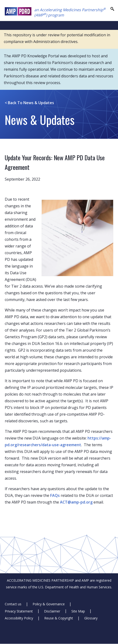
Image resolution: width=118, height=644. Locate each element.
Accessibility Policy (19, 618)
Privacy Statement (19, 611)
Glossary (91, 618)
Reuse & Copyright (59, 618)
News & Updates (29, 103)
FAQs (55, 495)
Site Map (78, 611)
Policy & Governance (49, 604)
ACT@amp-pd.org (76, 502)
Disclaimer (52, 611)
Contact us (13, 604)
